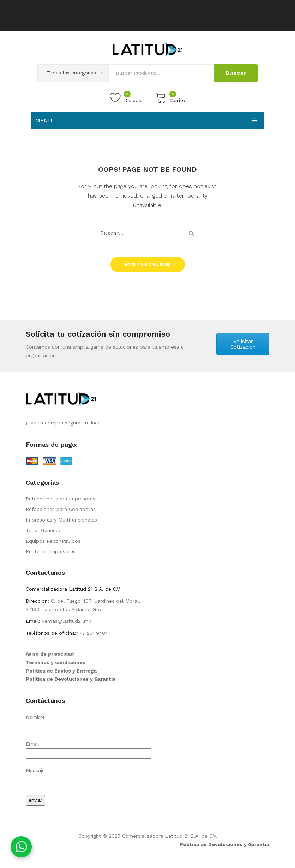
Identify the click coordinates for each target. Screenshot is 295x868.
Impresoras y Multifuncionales (61, 520)
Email (88, 749)
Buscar (236, 73)
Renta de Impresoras (51, 551)
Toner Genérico (44, 530)
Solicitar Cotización (243, 344)
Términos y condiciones (56, 662)
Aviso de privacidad (50, 654)
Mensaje (88, 775)
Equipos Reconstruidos (53, 541)
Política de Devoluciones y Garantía (71, 679)
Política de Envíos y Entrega (61, 671)
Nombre (88, 722)
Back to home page (148, 264)
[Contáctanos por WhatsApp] (21, 847)
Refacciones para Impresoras (61, 499)
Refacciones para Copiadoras (61, 509)
